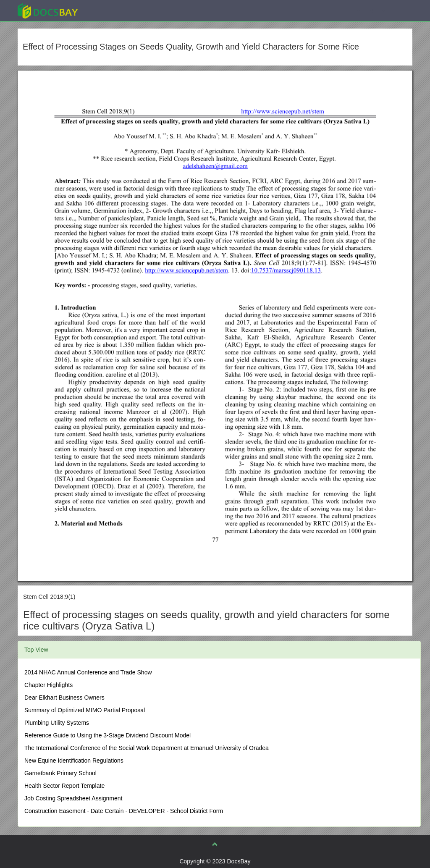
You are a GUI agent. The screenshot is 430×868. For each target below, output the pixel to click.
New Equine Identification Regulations (74, 760)
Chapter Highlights (49, 685)
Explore (111, 10)
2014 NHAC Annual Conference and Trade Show (88, 672)
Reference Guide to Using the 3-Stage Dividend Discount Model (107, 735)
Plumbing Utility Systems (57, 723)
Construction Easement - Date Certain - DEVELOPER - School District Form (124, 811)
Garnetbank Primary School (60, 773)
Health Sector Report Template (64, 786)
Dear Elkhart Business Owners (64, 698)
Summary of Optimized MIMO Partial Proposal (85, 710)
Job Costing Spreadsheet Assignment (73, 798)
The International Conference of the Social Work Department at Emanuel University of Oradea (147, 748)
